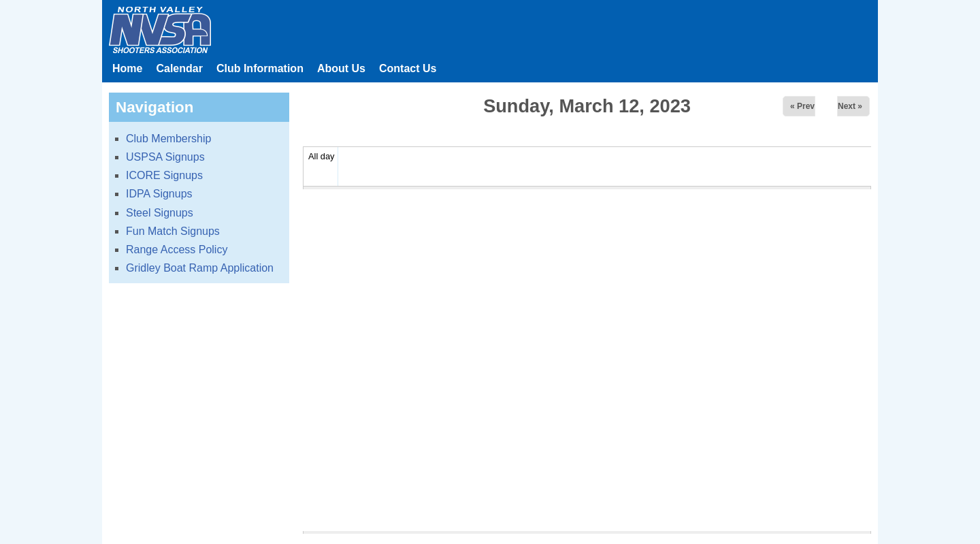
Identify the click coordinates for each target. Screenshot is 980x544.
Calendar (179, 68)
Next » (850, 106)
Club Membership (168, 139)
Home (127, 68)
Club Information (260, 68)
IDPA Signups (159, 194)
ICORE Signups (164, 175)
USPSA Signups (165, 157)
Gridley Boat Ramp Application (200, 268)
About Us (341, 68)
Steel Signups (160, 213)
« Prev (802, 106)
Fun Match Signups (173, 231)
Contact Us (408, 68)
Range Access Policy (177, 250)
